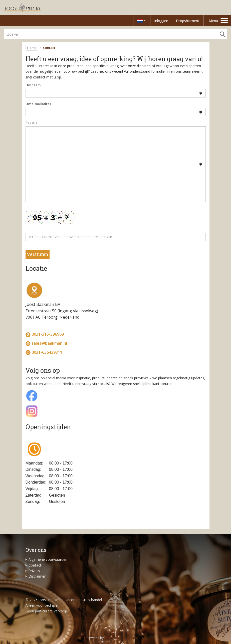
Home (32, 48)
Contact (35, 565)
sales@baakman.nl (49, 343)
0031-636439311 (47, 352)
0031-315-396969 (48, 334)
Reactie (32, 123)
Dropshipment (188, 21)
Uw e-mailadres (38, 104)
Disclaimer (37, 576)
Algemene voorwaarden (48, 559)
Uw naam (33, 85)
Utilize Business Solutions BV (125, 638)
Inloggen (161, 21)
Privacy (34, 571)
